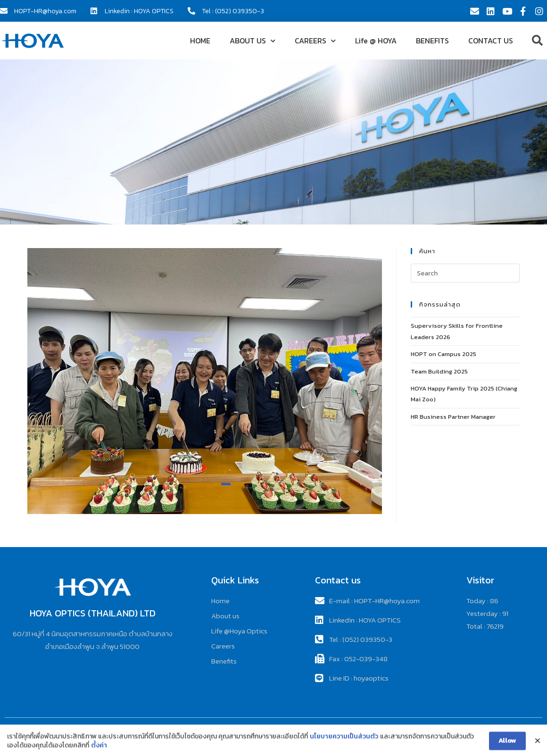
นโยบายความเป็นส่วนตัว (344, 742)
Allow (507, 746)
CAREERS (315, 41)
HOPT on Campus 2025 (443, 354)
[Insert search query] (465, 273)
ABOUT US (253, 41)
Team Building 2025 (439, 371)
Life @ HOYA (376, 41)
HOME (200, 41)
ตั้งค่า (99, 751)
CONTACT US (491, 41)
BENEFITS (432, 41)
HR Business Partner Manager (453, 417)
